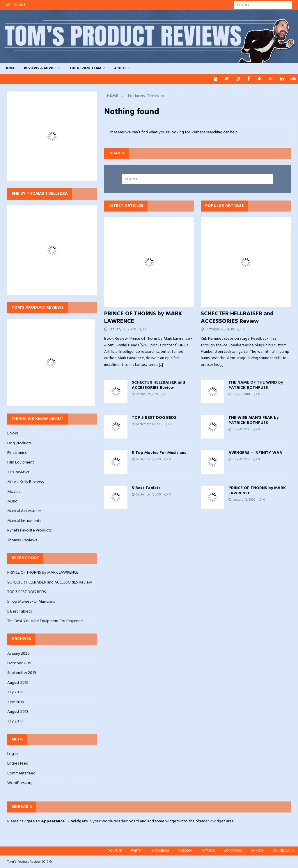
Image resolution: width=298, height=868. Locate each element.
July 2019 (15, 692)
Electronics (17, 453)
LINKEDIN (258, 851)
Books (13, 434)
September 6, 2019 (148, 459)
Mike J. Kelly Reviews (25, 482)
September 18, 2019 (149, 424)
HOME (10, 68)
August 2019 (18, 683)
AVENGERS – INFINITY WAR (255, 453)
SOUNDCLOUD (283, 851)
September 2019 (22, 673)
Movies (14, 492)
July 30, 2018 (241, 429)
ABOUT (120, 68)
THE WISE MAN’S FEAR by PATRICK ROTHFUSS (253, 420)
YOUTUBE (115, 851)
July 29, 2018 (241, 394)
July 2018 (15, 721)
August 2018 (18, 712)
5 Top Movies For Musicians (159, 453)
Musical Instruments (24, 521)
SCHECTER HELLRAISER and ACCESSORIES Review (158, 385)
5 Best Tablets (146, 488)
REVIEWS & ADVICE (40, 68)
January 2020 (18, 654)
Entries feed (18, 764)
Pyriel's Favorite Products (29, 530)
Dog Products (19, 443)
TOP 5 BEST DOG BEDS (154, 418)
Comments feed (21, 773)
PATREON (208, 851)
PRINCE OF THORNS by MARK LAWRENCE (143, 318)
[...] (161, 365)
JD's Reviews (18, 472)
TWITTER (137, 851)
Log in (13, 754)
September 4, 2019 (148, 495)
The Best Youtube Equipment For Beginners (45, 621)
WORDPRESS (233, 851)
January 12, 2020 (123, 329)
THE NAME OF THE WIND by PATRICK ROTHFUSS (256, 385)
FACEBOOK (185, 851)
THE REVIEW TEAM (85, 68)
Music (12, 501)
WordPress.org (20, 783)
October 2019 (19, 663)
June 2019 (16, 702)
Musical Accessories (24, 511)
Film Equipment (21, 462)
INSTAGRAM (160, 851)
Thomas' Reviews (22, 540)
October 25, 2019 (147, 394)
